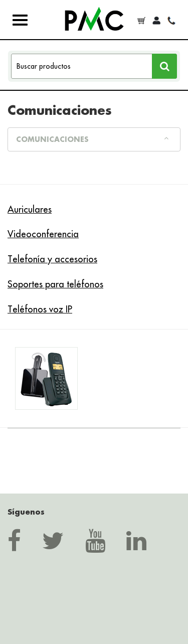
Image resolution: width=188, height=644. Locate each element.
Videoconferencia (43, 234)
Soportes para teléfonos (55, 284)
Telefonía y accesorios (52, 259)
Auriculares (30, 209)
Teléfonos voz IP (40, 309)
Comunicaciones (92, 139)
